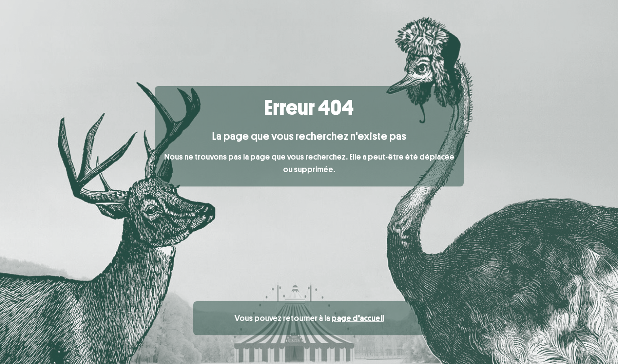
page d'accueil (358, 318)
